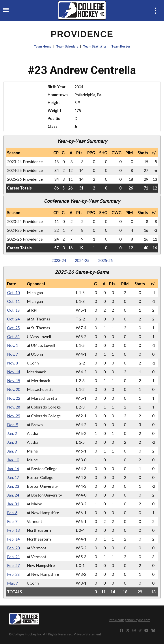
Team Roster (121, 46)
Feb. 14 (13, 539)
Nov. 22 (14, 398)
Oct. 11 (13, 301)
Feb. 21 (13, 557)
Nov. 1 (12, 345)
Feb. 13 (13, 530)
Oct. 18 (13, 310)
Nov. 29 (14, 416)
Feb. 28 (13, 574)
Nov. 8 (12, 363)
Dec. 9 (13, 425)
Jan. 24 (13, 495)
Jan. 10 (13, 460)
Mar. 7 (12, 583)
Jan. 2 (12, 433)
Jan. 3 (12, 442)
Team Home (43, 46)
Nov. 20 (14, 389)
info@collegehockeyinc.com (130, 620)
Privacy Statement (87, 634)
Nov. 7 (12, 354)
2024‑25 (82, 260)
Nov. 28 (14, 407)
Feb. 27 (13, 565)
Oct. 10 (13, 293)
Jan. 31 (13, 504)
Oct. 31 (13, 337)
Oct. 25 (13, 328)
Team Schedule (67, 46)
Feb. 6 (12, 513)
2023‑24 (59, 260)
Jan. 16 (13, 469)
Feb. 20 (13, 548)
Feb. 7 (12, 521)
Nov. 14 (14, 372)
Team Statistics (95, 46)
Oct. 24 (13, 319)
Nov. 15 (14, 381)
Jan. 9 (12, 451)
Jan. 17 (13, 477)
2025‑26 (105, 260)
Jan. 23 (13, 486)
